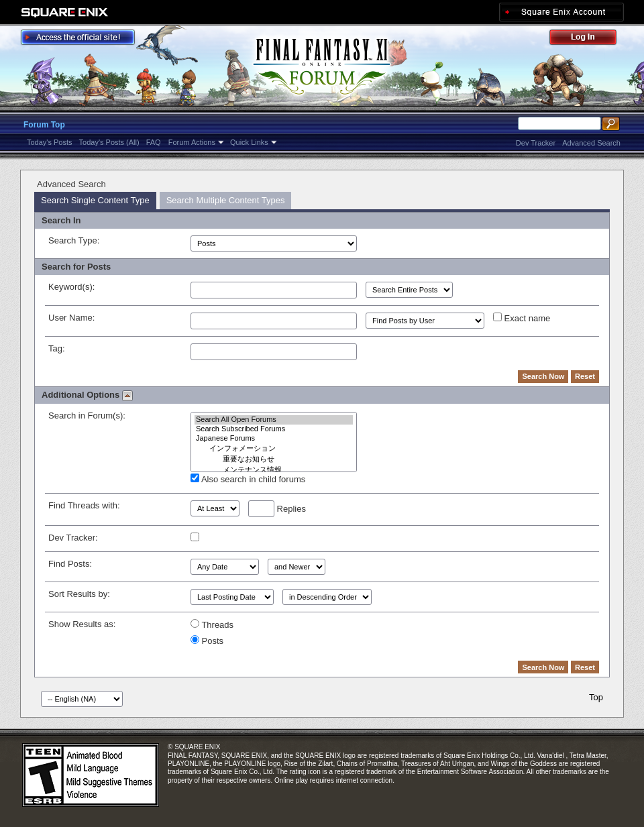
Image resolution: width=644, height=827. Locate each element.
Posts (207, 641)
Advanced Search (591, 143)
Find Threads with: (84, 505)
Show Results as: (82, 624)
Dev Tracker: (73, 538)
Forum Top (44, 125)
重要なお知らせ (274, 459)
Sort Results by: (79, 594)
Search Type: (74, 240)
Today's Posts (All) (109, 142)
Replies (277, 509)
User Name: (71, 318)
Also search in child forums (248, 479)
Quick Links (249, 142)
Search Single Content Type (95, 200)
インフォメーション (274, 449)
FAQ (154, 142)
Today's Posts (50, 142)
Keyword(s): (71, 287)
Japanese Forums (274, 439)
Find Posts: (70, 564)
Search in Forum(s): (87, 416)
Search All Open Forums (274, 420)
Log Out (590, 39)
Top (596, 697)
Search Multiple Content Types (226, 200)
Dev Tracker (536, 143)
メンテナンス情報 (274, 470)
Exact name (522, 318)
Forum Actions (192, 142)
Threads (212, 624)
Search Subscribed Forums (274, 429)
